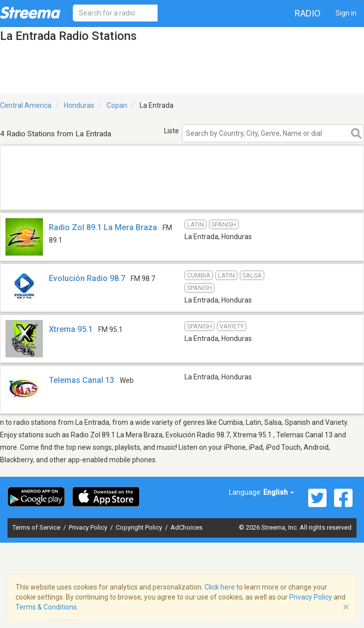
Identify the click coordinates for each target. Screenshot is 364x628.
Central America (26, 105)
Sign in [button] (346, 13)
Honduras (79, 105)
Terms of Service (37, 527)
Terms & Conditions (46, 607)
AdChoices (186, 527)
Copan (117, 105)
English (279, 492)
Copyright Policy (140, 527)
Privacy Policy (89, 527)
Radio (308, 13)
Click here (220, 587)
